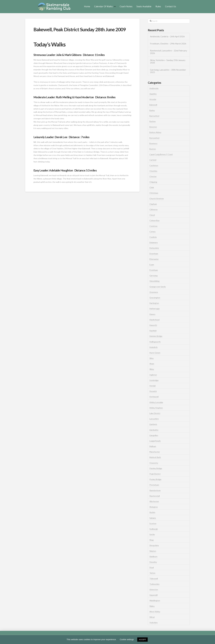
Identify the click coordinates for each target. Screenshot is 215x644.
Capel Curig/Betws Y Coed (161, 154)
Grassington (155, 298)
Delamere (154, 243)
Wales (152, 606)
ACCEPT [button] (143, 640)
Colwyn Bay (154, 220)
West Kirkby (155, 612)
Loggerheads (155, 441)
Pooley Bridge (155, 479)
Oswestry (154, 463)
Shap (152, 540)
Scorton (153, 523)
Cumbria (153, 237)
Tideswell (154, 579)
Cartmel (153, 160)
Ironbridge (154, 380)
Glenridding (154, 281)
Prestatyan (154, 485)
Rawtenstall (155, 496)
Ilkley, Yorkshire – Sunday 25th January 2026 (168, 61)
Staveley (153, 562)
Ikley (152, 358)
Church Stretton (157, 199)
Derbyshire (154, 248)
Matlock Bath (155, 457)
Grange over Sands (158, 287)
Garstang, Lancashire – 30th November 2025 (168, 71)
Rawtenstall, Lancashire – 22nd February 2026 (169, 52)
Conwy (152, 232)
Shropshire (154, 545)
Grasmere (154, 292)
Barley (152, 110)
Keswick (153, 391)
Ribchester (154, 501)
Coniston (153, 226)
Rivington (154, 507)
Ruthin (152, 512)
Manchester (155, 452)
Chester (153, 176)
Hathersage (155, 309)
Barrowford (154, 116)
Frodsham (154, 270)
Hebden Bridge (156, 336)
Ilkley (152, 369)
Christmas (154, 193)
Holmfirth (154, 347)
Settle (152, 534)
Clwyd (152, 215)
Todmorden (154, 584)
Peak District (155, 474)
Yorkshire (154, 623)
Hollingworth (155, 342)
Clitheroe (154, 209)
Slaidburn (153, 556)
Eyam (152, 265)
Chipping (153, 182)
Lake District (155, 413)
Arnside (153, 99)
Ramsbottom (155, 490)
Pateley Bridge (156, 468)
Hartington (154, 303)
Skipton (153, 551)
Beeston (153, 127)
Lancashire (154, 419)
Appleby (153, 94)
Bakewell (153, 105)
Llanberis (153, 424)
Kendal (152, 386)
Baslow (153, 121)
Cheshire (153, 171)
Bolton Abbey (155, 132)
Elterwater (154, 259)
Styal (152, 567)
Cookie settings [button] (127, 639)
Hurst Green (155, 353)
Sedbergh (154, 529)
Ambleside (154, 88)
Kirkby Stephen (156, 408)
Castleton (154, 165)
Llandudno (154, 430)
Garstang (154, 276)
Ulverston (154, 590)
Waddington (155, 600)
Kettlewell (154, 397)
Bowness (153, 143)
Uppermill (154, 595)
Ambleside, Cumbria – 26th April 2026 (167, 36)
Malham (153, 446)
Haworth (153, 325)
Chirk (152, 187)
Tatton (152, 573)
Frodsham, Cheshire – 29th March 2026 (168, 44)
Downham (154, 254)
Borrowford (154, 138)
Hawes (152, 314)
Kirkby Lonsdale (156, 402)
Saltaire (153, 518)
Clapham (153, 204)
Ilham (152, 364)
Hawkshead (154, 320)
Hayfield (153, 331)
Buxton (153, 149)
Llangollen (154, 435)
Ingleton (153, 375)
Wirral (152, 617)
